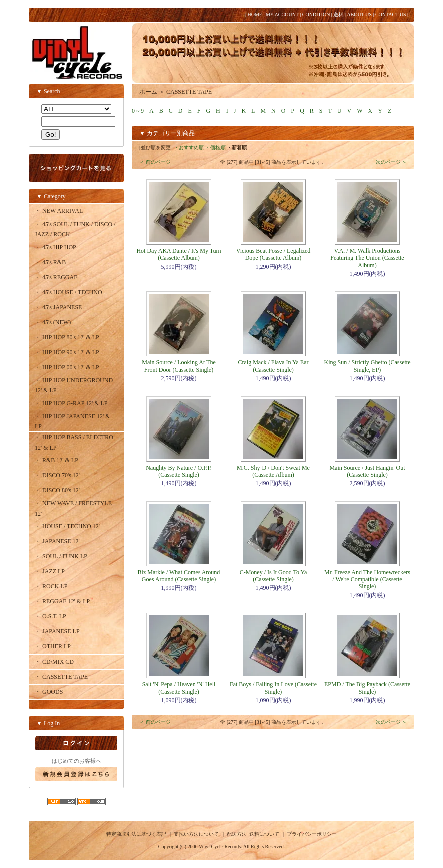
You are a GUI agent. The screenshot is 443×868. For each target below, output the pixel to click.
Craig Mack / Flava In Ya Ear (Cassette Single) (273, 366)
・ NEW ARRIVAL (59, 211)
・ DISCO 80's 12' (57, 490)
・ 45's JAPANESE (58, 307)
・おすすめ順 (189, 148)
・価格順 (215, 148)
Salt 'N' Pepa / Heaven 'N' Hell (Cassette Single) (179, 688)
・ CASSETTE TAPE (61, 677)
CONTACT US (391, 14)
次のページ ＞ (392, 162)
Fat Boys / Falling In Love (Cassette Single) (273, 688)
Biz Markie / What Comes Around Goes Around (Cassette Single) (179, 576)
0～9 (138, 111)
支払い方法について (196, 834)
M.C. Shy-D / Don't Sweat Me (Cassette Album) (273, 471)
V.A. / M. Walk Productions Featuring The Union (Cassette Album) (367, 258)
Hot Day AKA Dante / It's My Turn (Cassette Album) (179, 254)
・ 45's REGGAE (56, 277)
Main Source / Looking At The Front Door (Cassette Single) (179, 366)
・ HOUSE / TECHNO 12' (67, 526)
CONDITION (316, 14)
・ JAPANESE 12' (57, 541)
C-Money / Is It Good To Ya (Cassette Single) (273, 576)
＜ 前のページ (155, 162)
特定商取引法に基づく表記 (136, 834)
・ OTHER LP (53, 646)
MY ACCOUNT (282, 14)
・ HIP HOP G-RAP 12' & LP (71, 403)
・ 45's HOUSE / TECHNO (68, 292)
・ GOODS (49, 692)
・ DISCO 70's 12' (57, 475)
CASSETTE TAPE (189, 92)
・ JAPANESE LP (57, 631)
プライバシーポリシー (312, 834)
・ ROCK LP (51, 586)
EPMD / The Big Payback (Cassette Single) (367, 688)
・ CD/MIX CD (54, 662)
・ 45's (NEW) (53, 322)
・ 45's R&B (50, 262)
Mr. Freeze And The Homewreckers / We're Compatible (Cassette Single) (367, 580)
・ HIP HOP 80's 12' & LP (67, 337)
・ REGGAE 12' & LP (62, 601)
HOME (254, 14)
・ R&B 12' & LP (56, 460)
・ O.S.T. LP (50, 616)
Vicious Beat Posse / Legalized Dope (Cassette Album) (273, 254)
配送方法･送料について (253, 834)
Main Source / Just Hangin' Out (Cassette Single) (367, 471)
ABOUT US (359, 14)
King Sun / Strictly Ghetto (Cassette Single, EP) (368, 366)
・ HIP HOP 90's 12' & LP (67, 352)
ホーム (148, 92)
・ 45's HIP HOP (55, 247)
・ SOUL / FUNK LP (61, 556)
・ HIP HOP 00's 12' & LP (67, 367)
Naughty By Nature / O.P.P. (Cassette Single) (179, 471)
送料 (338, 14)
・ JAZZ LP (50, 571)
